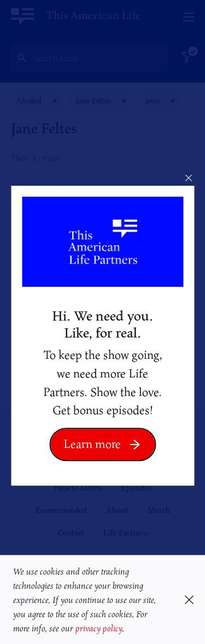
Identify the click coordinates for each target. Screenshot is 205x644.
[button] (128, 630)
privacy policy (99, 628)
